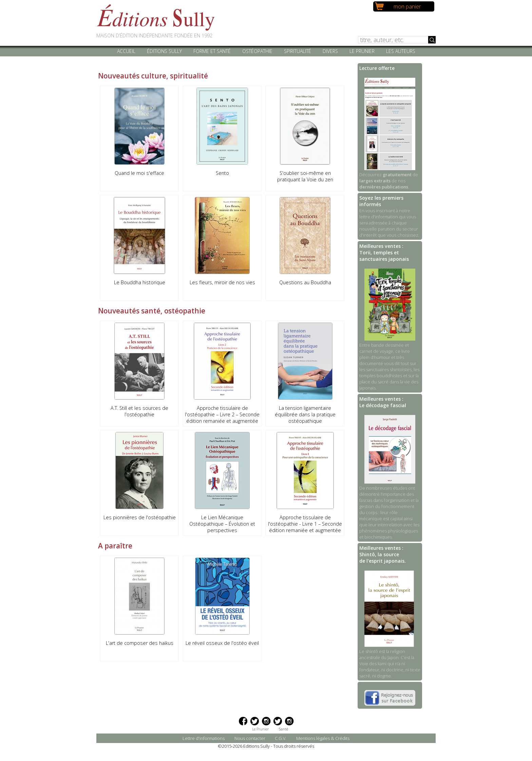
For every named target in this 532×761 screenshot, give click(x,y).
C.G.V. (281, 738)
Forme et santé (212, 51)
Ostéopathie (257, 51)
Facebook (243, 721)
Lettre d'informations (204, 738)
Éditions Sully (164, 51)
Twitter (255, 721)
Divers (330, 51)
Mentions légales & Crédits (323, 738)
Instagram (266, 721)
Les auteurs (401, 51)
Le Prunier (362, 51)
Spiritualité (298, 51)
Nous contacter (250, 738)
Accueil (126, 51)
